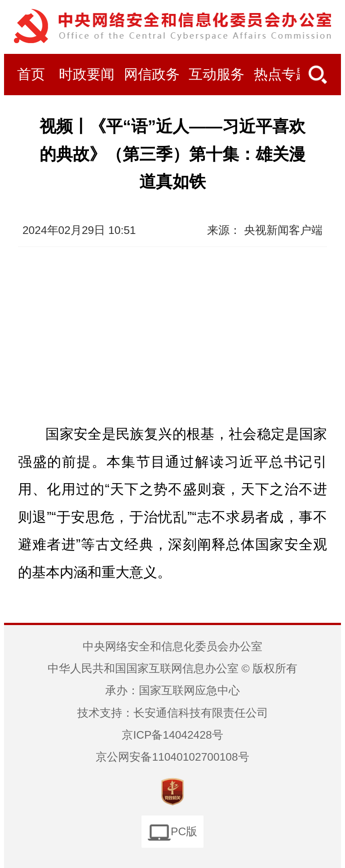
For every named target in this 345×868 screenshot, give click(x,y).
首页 (31, 75)
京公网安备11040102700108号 (172, 757)
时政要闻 (87, 75)
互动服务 (217, 75)
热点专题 (282, 75)
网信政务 (152, 75)
